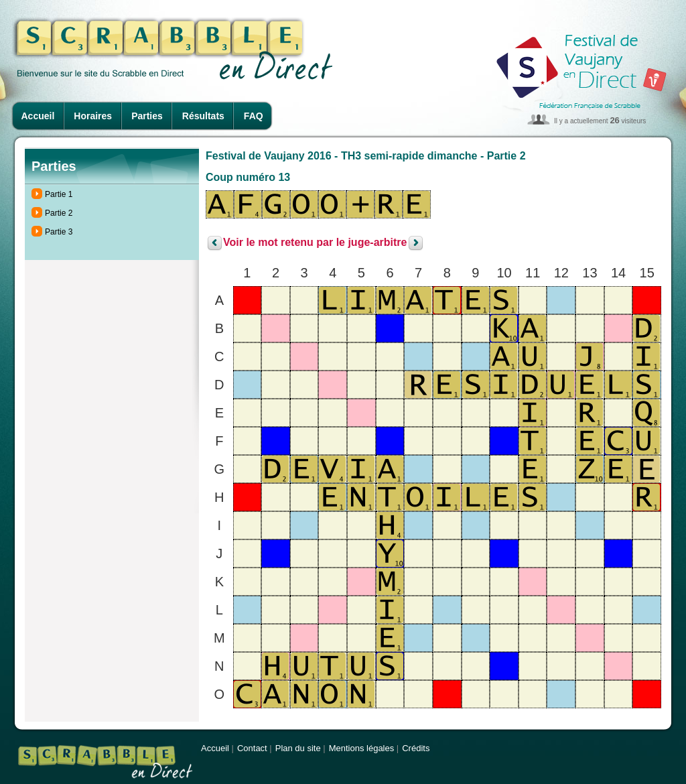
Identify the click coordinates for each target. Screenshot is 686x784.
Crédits (416, 748)
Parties (147, 116)
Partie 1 (59, 194)
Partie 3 (59, 232)
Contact (252, 748)
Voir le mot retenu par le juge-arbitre (315, 243)
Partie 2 (59, 213)
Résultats (203, 116)
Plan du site (298, 748)
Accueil (38, 116)
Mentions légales (362, 748)
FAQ (254, 116)
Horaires (93, 116)
